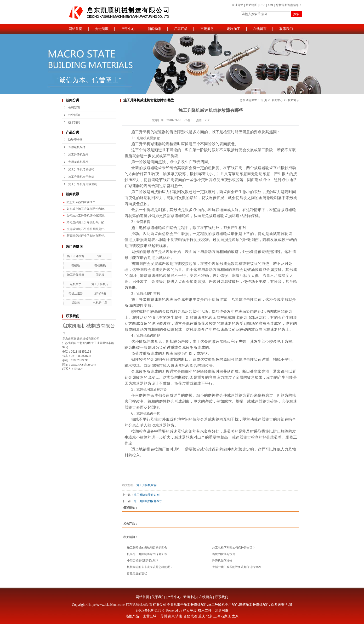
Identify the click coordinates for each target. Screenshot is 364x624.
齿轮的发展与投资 (224, 554)
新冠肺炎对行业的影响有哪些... (86, 236)
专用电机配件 (77, 147)
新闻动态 (154, 29)
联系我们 (286, 29)
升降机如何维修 (222, 561)
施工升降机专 (100, 284)
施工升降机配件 (78, 155)
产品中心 (128, 29)
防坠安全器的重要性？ (81, 202)
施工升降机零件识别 (147, 495)
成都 (194, 616)
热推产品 (132, 616)
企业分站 (238, 5)
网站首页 (75, 29)
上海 (217, 616)
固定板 (100, 275)
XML (271, 5)
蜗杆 (100, 256)
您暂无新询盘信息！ (289, 5)
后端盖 (76, 303)
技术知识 (74, 122)
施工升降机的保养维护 (148, 501)
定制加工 (233, 29)
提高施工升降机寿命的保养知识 (147, 554)
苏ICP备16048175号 (150, 610)
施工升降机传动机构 (81, 169)
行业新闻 (74, 115)
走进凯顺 (102, 29)
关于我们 (158, 597)
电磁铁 (76, 265)
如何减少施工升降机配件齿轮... (86, 209)
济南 (179, 616)
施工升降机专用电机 (81, 177)
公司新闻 (74, 108)
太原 (235, 616)
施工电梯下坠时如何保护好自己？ (234, 548)
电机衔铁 (100, 265)
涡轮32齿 (100, 293)
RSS (262, 5)
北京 (209, 616)
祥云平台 (190, 610)
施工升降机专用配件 (223, 605)
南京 (171, 616)
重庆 (202, 616)
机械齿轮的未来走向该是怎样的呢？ (150, 567)
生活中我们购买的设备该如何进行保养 (237, 567)
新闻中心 (277, 100)
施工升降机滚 (76, 275)
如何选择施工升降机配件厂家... (86, 222)
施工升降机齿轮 (147, 485)
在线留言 (260, 29)
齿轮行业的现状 (137, 573)
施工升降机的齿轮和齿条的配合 (147, 548)
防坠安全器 (75, 140)
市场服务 (207, 29)
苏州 (164, 616)
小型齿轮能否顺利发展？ (143, 561)
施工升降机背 (76, 256)
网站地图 (251, 5)
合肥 (187, 616)
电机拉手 (76, 284)
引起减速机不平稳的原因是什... (86, 229)
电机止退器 (76, 293)
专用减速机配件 (78, 162)
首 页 (264, 100)
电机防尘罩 (100, 303)
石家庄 (226, 616)
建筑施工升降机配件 (254, 605)
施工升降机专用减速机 (83, 184)
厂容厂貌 (181, 29)
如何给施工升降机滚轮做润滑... (86, 216)
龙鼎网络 (222, 610)
